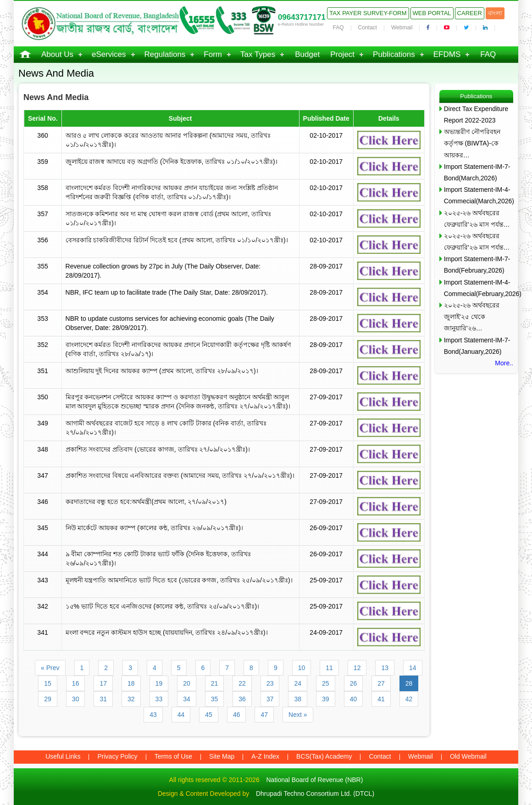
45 (209, 715)
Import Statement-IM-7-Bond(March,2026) (477, 172)
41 (381, 699)
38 (298, 699)
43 (153, 715)
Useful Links (63, 756)
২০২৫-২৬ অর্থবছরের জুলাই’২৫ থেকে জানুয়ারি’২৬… (472, 317)
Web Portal (432, 13)
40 (354, 699)
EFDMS (447, 54)
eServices (109, 54)
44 (181, 715)
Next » (298, 715)
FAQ (338, 28)
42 (409, 699)
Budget (307, 54)
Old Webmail (468, 756)
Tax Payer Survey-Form (368, 13)
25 (326, 683)
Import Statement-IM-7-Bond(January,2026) (477, 346)
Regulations (165, 54)
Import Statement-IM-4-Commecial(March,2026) (479, 195)
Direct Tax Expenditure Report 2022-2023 (476, 115)
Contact (368, 28)
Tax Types (258, 54)
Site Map (222, 756)
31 (103, 699)
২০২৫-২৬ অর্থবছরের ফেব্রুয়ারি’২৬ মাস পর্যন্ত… (477, 219)
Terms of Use (173, 756)
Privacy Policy (117, 756)
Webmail (402, 28)
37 (270, 699)
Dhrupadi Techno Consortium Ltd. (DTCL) (315, 794)
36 (242, 699)
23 (270, 683)
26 (354, 683)
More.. (504, 363)
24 (298, 683)
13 (385, 668)
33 (159, 699)
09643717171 (302, 17)
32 (131, 699)
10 (302, 668)
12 (357, 668)
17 (103, 683)
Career (470, 13)
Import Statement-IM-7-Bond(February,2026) (477, 265)
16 (76, 683)
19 (159, 683)
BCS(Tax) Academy (324, 756)
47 (264, 715)
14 (413, 668)
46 (237, 715)
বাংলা (495, 13)
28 (409, 683)
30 (76, 699)
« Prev (50, 668)
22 (242, 683)
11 (329, 668)
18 (131, 683)
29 (48, 699)
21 (215, 683)
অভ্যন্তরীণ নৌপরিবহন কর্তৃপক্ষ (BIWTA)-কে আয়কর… (472, 143)
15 (48, 683)
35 (215, 699)
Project (342, 54)
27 (381, 683)
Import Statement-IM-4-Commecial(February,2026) (479, 288)
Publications (394, 54)
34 (187, 699)
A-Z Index (265, 756)
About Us (57, 54)
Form (213, 54)
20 (187, 683)
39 (326, 699)
